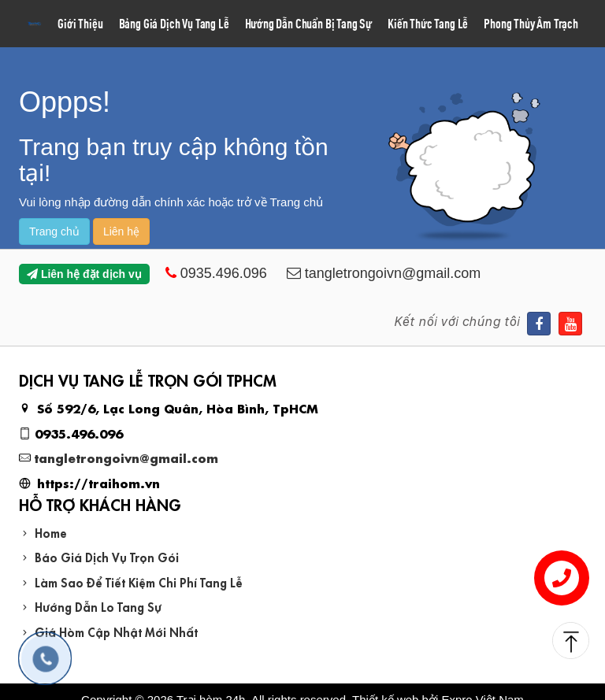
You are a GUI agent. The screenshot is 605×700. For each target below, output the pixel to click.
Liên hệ (121, 231)
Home (51, 532)
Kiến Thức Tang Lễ (428, 23)
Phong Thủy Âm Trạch (531, 23)
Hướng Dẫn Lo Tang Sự (98, 606)
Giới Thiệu (80, 23)
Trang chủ (54, 231)
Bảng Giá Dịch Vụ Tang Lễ (174, 23)
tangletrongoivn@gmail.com (126, 457)
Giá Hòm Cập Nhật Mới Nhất (116, 631)
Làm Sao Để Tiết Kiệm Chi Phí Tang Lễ (139, 581)
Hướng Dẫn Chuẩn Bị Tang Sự (309, 23)
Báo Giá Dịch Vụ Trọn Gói (107, 556)
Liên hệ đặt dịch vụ (84, 274)
